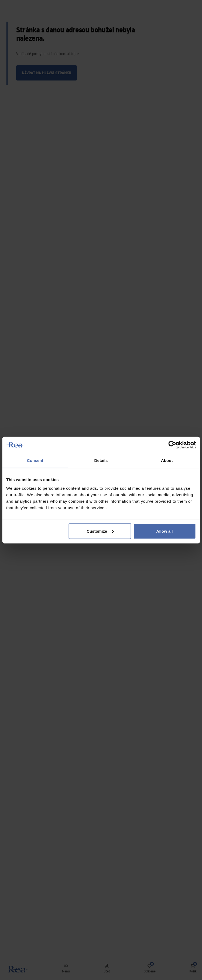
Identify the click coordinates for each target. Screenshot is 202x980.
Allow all (165, 531)
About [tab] (167, 460)
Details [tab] (101, 460)
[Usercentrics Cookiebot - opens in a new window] (172, 445)
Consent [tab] (35, 460)
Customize (100, 531)
